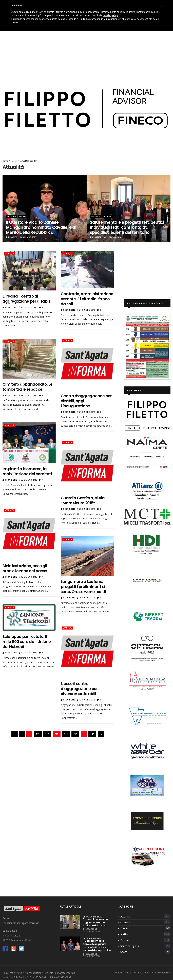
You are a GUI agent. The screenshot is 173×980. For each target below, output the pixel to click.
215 (38, 734)
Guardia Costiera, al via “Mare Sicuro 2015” (82, 500)
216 (47, 734)
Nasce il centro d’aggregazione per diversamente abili (79, 688)
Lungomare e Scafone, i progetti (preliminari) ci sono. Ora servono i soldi (83, 586)
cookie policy (110, 15)
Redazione (12, 237)
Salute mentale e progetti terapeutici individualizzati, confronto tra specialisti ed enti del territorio (127, 227)
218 (66, 734)
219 (75, 734)
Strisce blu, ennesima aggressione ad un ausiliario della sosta (95, 922)
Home (5, 161)
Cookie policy (162, 973)
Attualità (11, 217)
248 (92, 734)
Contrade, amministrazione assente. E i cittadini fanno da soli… (87, 299)
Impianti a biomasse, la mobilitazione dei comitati (27, 471)
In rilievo (24, 217)
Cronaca (87, 917)
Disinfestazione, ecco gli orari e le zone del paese (25, 568)
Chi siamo (130, 973)
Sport (124, 952)
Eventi (124, 928)
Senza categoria (130, 946)
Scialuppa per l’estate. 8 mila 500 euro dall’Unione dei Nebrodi (27, 641)
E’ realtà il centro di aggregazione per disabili (26, 299)
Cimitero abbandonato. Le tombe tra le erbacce (27, 387)
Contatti (118, 973)
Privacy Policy (145, 973)
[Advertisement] (87, 45)
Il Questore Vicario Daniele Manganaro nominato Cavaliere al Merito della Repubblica (41, 227)
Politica (124, 940)
